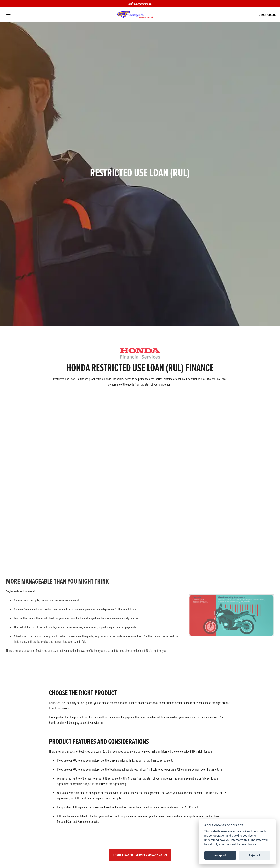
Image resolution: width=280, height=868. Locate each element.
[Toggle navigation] (8, 15)
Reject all (254, 855)
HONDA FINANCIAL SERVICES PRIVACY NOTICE (140, 855)
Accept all (220, 855)
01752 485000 (268, 15)
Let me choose (247, 845)
